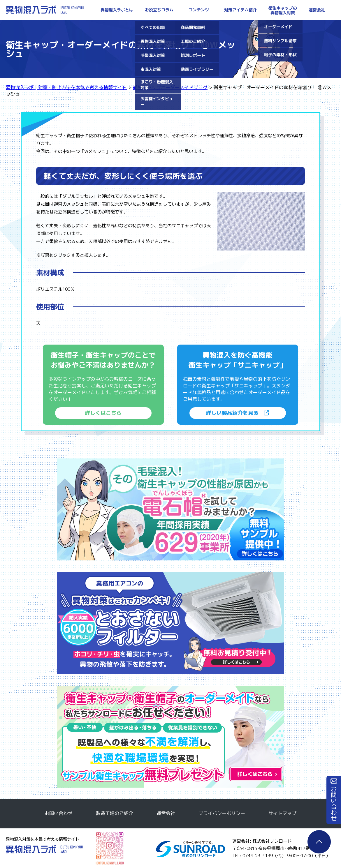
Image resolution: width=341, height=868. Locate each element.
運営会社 (166, 813)
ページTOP (319, 842)
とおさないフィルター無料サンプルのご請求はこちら (170, 623)
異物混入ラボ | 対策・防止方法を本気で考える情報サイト (45, 10)
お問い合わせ (334, 800)
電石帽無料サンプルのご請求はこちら (170, 509)
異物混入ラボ (44, 849)
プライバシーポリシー (222, 813)
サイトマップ (282, 813)
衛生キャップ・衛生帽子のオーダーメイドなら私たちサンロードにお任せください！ (170, 737)
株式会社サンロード (272, 841)
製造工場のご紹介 (115, 813)
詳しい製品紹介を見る (238, 413)
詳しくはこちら (103, 413)
